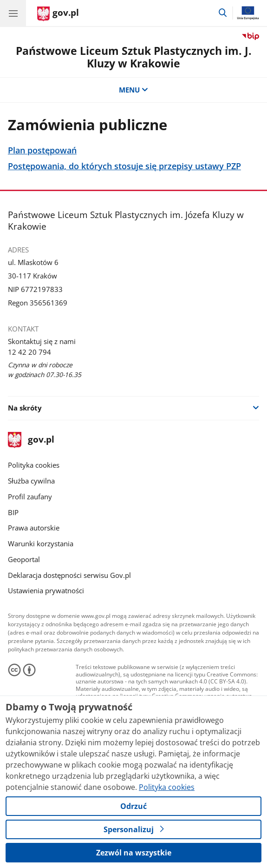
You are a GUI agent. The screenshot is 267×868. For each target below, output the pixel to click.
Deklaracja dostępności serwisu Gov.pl (69, 575)
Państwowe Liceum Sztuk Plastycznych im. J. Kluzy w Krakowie (134, 57)
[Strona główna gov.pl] (58, 14)
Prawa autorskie (34, 528)
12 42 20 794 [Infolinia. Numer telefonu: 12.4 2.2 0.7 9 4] (29, 352)
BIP (13, 512)
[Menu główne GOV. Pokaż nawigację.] (13, 13)
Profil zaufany (30, 497)
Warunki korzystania (41, 543)
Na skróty (25, 408)
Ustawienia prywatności (46, 590)
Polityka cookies (34, 465)
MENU (133, 90)
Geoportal (24, 559)
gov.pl (31, 440)
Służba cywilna (31, 481)
